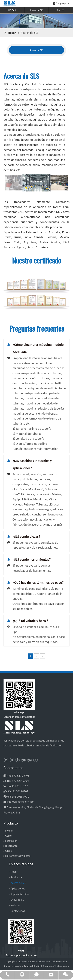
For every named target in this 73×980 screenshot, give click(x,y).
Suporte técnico (20, 894)
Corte (8, 836)
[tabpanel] (36, 50)
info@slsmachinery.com (21, 802)
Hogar (14, 872)
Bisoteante (11, 846)
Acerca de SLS (36, 10)
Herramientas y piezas (18, 856)
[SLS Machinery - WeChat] (21, 932)
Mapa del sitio (33, 966)
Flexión (9, 831)
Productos (16, 877)
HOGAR (12, 10)
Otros (8, 851)
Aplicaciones (18, 889)
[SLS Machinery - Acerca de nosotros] (36, 21)
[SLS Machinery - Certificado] (36, 294)
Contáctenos (18, 911)
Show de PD (17, 900)
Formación (11, 841)
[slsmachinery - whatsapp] (19, 694)
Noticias (15, 905)
